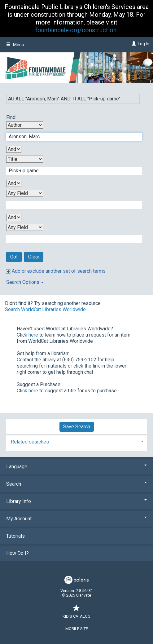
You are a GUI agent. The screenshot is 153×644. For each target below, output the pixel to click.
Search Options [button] (25, 282)
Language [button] (76, 467)
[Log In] (133, 44)
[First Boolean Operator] (14, 149)
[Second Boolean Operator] (14, 183)
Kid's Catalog (76, 613)
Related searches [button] (30, 442)
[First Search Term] (71, 137)
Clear (34, 257)
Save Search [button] (77, 427)
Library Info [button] (76, 501)
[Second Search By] (25, 159)
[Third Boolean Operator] (14, 217)
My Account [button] (76, 519)
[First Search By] (25, 125)
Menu (15, 45)
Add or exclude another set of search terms (56, 271)
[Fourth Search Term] (71, 239)
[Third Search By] (25, 193)
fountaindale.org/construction (76, 30)
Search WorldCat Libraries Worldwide (45, 309)
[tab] (76, 441)
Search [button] (76, 484)
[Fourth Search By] (25, 227)
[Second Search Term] (71, 171)
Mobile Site (77, 629)
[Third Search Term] (71, 205)
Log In (144, 44)
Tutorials (15, 536)
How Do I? (17, 553)
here (33, 335)
